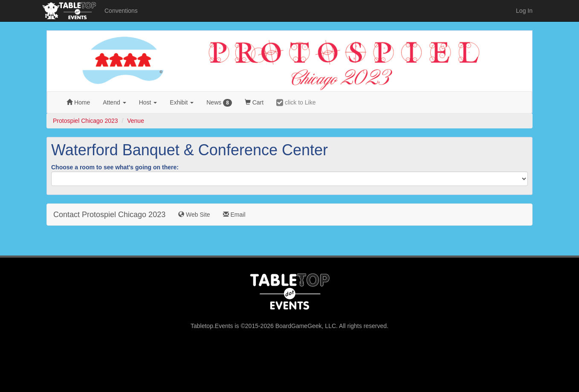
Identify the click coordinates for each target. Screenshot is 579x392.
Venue (136, 121)
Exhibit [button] (182, 102)
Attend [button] (114, 102)
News (219, 103)
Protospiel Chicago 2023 (85, 121)
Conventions (121, 11)
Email (234, 215)
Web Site (194, 215)
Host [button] (148, 102)
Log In (524, 11)
